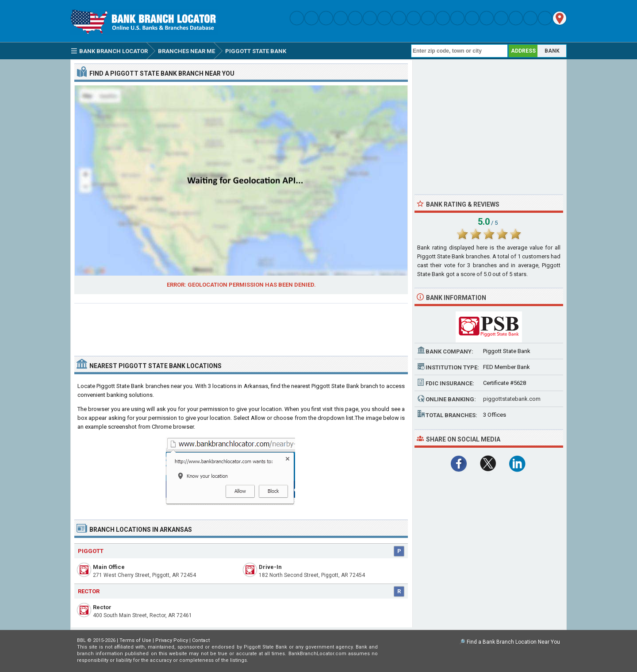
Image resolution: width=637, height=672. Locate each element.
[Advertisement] (241, 326)
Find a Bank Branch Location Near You (513, 642)
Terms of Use (135, 640)
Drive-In (270, 567)
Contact (201, 640)
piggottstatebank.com (512, 399)
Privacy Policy (172, 640)
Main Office (109, 567)
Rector (102, 607)
